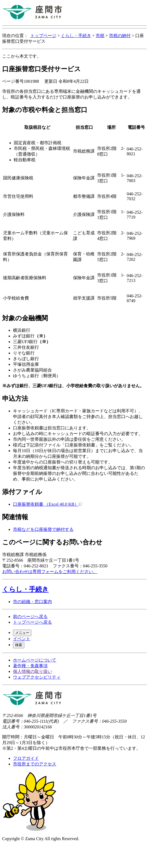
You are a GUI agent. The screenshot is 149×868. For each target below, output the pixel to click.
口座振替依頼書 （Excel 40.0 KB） (47, 504)
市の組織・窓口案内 (32, 602)
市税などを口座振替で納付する (43, 529)
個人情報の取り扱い (32, 671)
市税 (100, 36)
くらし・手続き (76, 36)
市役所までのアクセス (35, 764)
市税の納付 (120, 36)
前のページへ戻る (30, 617)
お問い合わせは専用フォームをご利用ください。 (50, 572)
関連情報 (15, 517)
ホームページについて (35, 660)
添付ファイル (22, 492)
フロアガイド (26, 758)
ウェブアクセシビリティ (37, 677)
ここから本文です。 (22, 56)
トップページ (43, 36)
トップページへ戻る (32, 622)
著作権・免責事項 (30, 666)
